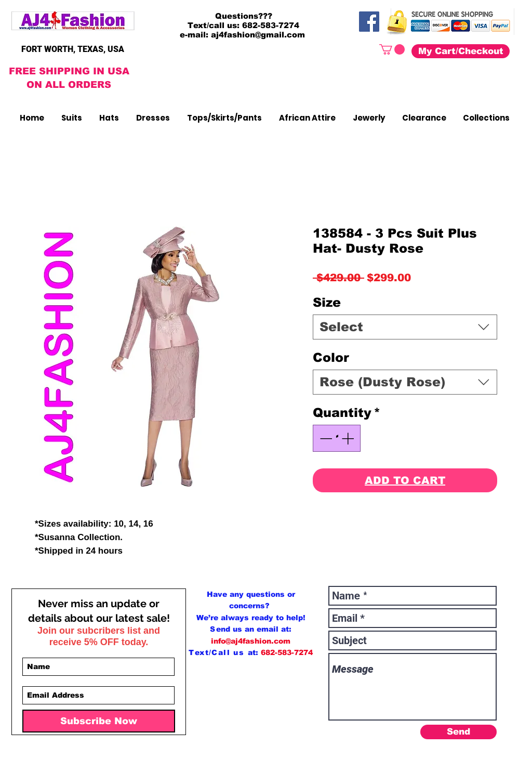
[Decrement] (325, 438)
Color (331, 357)
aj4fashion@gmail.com (258, 35)
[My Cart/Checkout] (461, 51)
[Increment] (349, 438)
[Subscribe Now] (99, 721)
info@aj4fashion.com (251, 641)
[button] (392, 49)
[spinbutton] (337, 438)
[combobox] (405, 327)
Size (327, 302)
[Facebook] (369, 22)
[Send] (458, 732)
